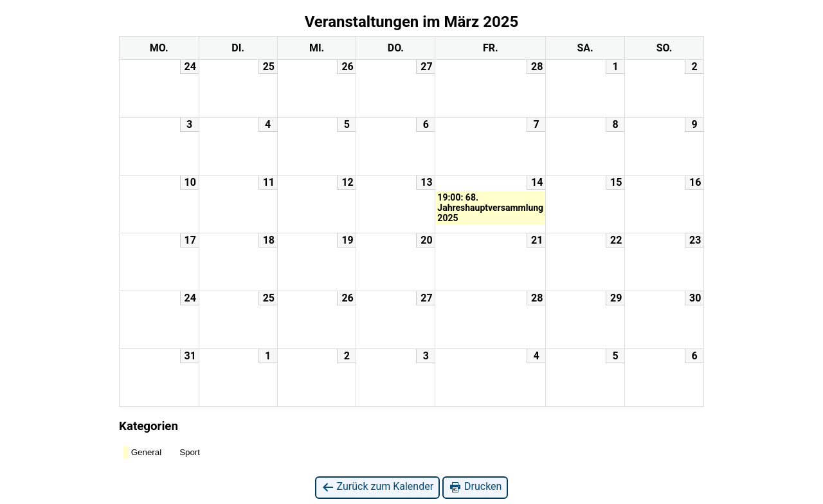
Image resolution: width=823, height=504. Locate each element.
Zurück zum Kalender (378, 487)
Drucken (475, 487)
